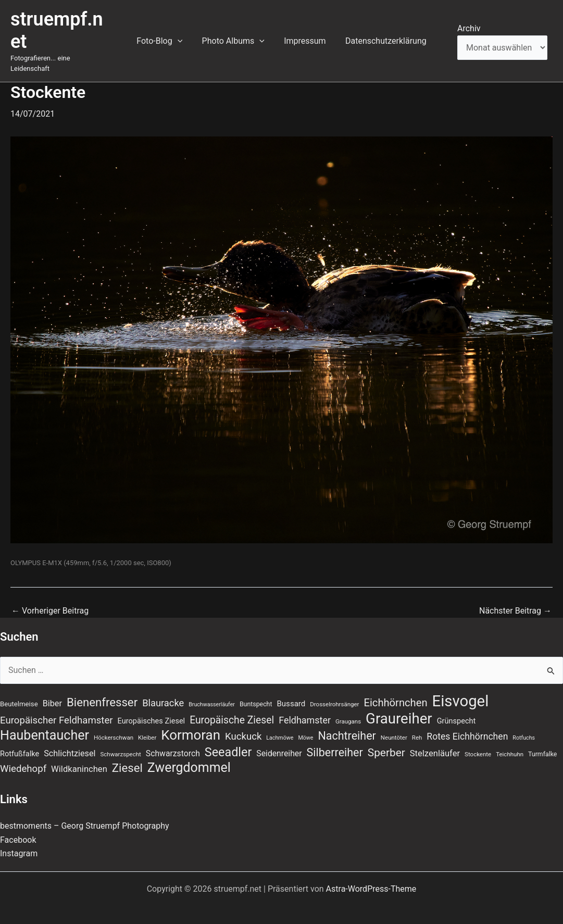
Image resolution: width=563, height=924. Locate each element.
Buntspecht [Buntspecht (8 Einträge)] (256, 694)
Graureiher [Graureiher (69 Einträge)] (399, 708)
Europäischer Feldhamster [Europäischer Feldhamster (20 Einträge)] (57, 710)
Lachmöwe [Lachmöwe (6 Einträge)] (280, 728)
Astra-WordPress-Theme (371, 878)
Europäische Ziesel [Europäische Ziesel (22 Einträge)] (232, 710)
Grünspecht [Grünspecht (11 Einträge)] (456, 710)
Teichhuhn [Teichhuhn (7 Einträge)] (510, 744)
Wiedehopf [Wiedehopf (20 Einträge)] (23, 759)
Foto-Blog (164, 36)
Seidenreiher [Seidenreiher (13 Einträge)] (279, 743)
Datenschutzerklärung (382, 36)
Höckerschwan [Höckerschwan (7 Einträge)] (114, 728)
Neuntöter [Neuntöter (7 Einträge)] (394, 728)
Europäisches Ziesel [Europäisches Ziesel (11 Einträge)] (152, 710)
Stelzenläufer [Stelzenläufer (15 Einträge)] (435, 743)
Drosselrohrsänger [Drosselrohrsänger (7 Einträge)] (334, 694)
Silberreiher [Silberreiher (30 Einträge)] (335, 742)
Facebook (18, 829)
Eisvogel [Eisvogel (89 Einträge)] (461, 691)
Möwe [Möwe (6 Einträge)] (305, 728)
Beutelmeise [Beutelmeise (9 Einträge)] (19, 694)
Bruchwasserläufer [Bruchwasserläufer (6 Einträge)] (212, 695)
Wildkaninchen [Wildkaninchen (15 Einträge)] (79, 759)
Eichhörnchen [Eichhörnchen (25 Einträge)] (395, 693)
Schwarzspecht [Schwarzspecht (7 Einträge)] (121, 744)
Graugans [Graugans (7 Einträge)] (348, 711)
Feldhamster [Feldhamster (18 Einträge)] (305, 710)
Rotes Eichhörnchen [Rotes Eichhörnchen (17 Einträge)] (467, 727)
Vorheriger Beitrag (50, 601)
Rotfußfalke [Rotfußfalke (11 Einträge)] (20, 743)
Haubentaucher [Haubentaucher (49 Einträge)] (45, 726)
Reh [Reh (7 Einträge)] (417, 728)
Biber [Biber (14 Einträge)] (52, 694)
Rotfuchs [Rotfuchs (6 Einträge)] (524, 728)
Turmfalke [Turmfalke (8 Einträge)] (542, 744)
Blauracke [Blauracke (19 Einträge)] (163, 693)
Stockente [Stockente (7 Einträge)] (478, 744)
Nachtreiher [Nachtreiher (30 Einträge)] (347, 726)
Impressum (303, 36)
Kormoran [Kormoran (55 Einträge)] (191, 725)
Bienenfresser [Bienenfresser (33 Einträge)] (102, 692)
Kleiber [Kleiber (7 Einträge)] (147, 728)
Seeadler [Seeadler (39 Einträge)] (228, 742)
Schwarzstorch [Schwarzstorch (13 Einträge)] (173, 743)
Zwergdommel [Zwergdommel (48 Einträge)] (189, 758)
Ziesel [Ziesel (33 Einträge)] (127, 758)
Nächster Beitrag (515, 601)
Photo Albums (234, 36)
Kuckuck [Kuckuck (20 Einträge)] (243, 727)
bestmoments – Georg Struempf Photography (85, 816)
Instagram (19, 844)
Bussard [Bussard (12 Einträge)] (291, 694)
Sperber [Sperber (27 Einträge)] (386, 742)
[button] (182, 36)
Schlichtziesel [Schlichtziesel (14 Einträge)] (70, 743)
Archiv (469, 23)
